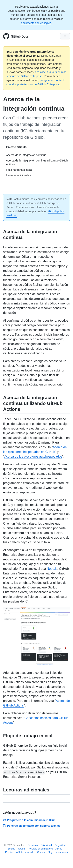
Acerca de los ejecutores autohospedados (33, 456)
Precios (9, 852)
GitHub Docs (20, 37)
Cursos (41, 852)
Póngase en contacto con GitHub (45, 849)
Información (62, 852)
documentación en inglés (36, 23)
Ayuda (21, 849)
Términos (33, 845)
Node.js (52, 569)
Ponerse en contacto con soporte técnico (32, 826)
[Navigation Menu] (65, 36)
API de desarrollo (25, 852)
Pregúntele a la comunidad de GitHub (29, 820)
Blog (50, 852)
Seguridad (60, 845)
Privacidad (46, 845)
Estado (11, 849)
